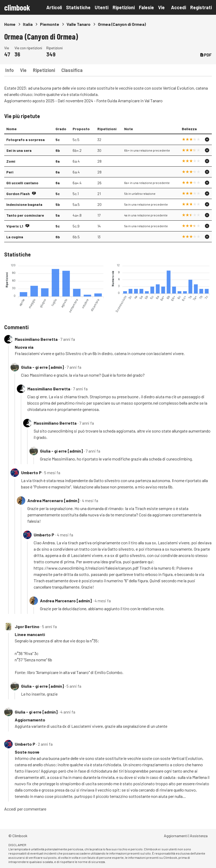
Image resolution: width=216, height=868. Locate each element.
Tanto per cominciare (25, 215)
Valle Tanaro (79, 24)
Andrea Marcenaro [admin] (53, 500)
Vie (161, 7)
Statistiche (78, 7)
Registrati (201, 7)
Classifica (72, 70)
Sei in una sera (19, 150)
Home (10, 24)
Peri (10, 172)
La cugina (15, 237)
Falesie (146, 7)
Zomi (11, 161)
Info (9, 70)
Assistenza (199, 836)
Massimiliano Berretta (36, 339)
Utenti (102, 7)
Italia (28, 24)
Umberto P (31, 472)
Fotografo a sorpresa (26, 140)
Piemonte (50, 24)
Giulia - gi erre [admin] (42, 367)
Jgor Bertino (27, 626)
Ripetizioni (124, 7)
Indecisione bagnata (24, 204)
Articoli (54, 7)
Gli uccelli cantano (22, 183)
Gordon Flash (18, 194)
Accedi (179, 7)
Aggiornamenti (176, 836)
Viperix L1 (15, 226)
